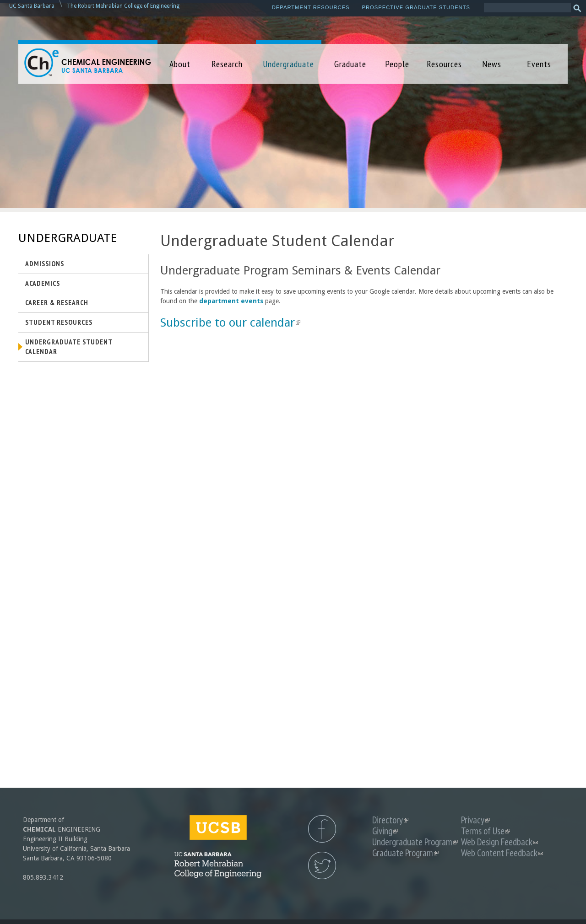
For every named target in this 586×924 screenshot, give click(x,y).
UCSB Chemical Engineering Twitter (322, 865)
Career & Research (57, 302)
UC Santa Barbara (32, 6)
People (397, 64)
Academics (43, 283)
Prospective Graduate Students (416, 7)
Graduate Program (405, 853)
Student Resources (59, 322)
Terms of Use (486, 831)
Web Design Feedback (499, 842)
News (492, 64)
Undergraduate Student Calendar (69, 347)
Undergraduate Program (415, 842)
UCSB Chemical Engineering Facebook (322, 829)
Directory (390, 820)
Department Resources (311, 7)
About (180, 64)
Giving (385, 831)
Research (227, 64)
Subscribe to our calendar (230, 322)
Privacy (475, 820)
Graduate (350, 64)
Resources (444, 64)
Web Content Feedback (502, 853)
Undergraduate (288, 64)
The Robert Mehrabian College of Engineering (123, 6)
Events (539, 64)
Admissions (45, 263)
